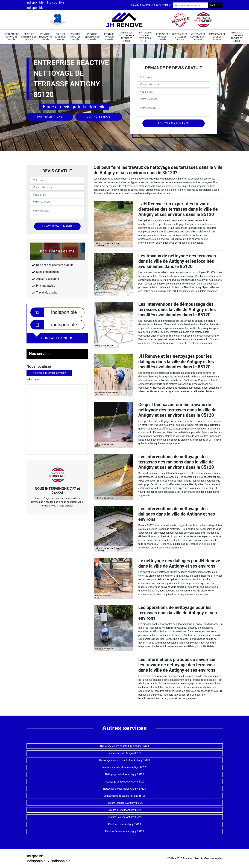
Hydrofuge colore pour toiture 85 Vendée (237, 37)
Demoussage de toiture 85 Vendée (217, 37)
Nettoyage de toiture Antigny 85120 (125, 774)
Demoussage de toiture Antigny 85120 (125, 796)
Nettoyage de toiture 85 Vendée (11, 37)
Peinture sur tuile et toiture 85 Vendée (145, 37)
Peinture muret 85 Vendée (75, 37)
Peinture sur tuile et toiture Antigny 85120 (124, 767)
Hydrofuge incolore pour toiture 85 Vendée (127, 37)
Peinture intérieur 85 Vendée (45, 37)
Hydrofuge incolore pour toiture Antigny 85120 (124, 760)
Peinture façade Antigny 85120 (124, 753)
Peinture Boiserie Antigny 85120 (124, 817)
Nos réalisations (50, 117)
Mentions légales (213, 858)
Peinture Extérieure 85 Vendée (29, 37)
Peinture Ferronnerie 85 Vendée (92, 37)
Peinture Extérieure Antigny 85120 (124, 803)
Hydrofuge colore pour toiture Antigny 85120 (125, 746)
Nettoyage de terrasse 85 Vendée (180, 37)
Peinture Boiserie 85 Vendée (61, 37)
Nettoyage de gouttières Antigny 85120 (124, 789)
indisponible (35, 2)
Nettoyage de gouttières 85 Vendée (198, 37)
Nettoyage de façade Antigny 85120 (124, 782)
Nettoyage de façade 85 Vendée (162, 37)
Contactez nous (99, 117)
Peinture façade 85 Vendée (109, 37)
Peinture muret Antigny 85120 (124, 824)
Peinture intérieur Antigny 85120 (125, 810)
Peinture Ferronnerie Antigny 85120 (124, 831)
